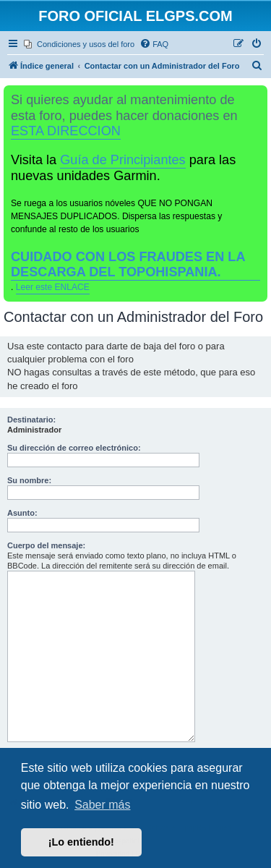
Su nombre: (29, 480)
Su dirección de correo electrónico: (74, 448)
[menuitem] (79, 44)
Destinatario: (31, 420)
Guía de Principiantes (122, 160)
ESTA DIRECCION (66, 131)
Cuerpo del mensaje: (46, 545)
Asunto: (22, 513)
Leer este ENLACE (53, 287)
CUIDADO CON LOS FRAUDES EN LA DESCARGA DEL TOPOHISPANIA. (128, 264)
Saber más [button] (102, 805)
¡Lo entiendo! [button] (81, 842)
